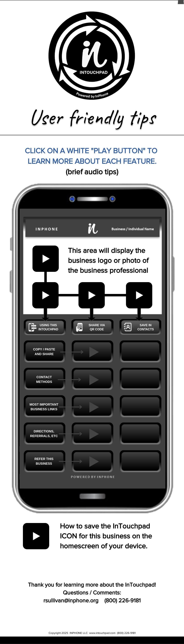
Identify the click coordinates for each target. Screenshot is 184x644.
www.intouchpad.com (102, 633)
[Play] (94, 352)
